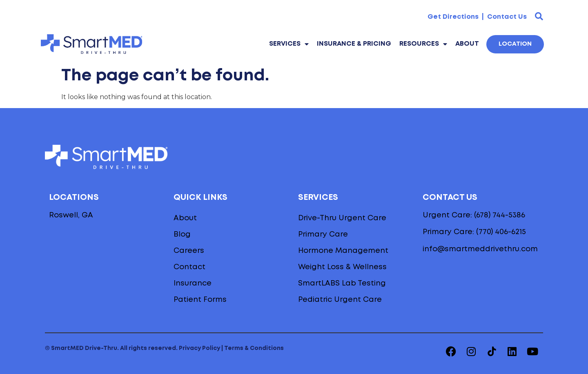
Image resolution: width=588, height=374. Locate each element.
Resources (423, 44)
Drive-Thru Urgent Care (342, 218)
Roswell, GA (71, 215)
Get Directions (453, 17)
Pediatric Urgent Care (340, 300)
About (467, 44)
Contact (189, 267)
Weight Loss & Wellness (342, 267)
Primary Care (323, 235)
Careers (189, 251)
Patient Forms (200, 300)
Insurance (193, 283)
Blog (182, 235)
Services (289, 44)
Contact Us (506, 17)
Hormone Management (343, 251)
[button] (539, 16)
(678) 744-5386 (500, 215)
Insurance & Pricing (354, 44)
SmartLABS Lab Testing (342, 283)
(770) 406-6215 (501, 232)
